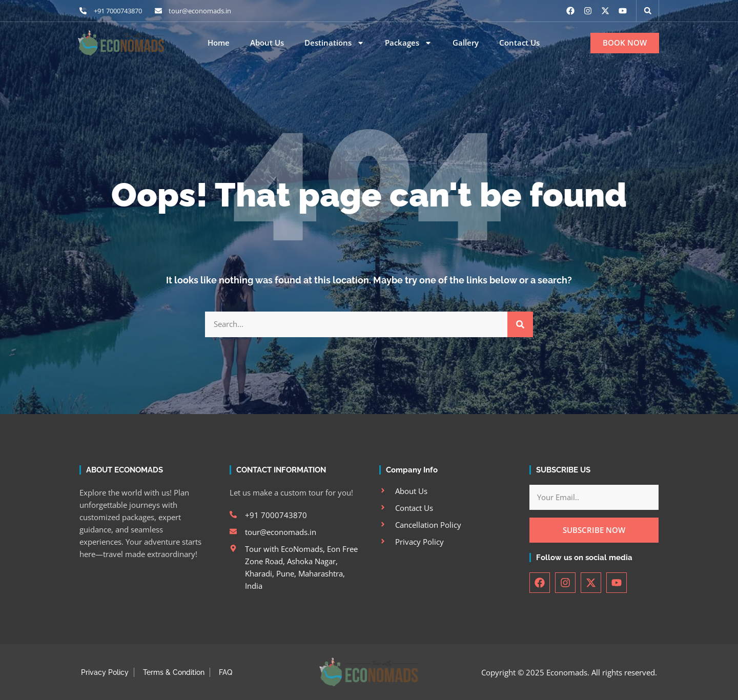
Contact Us (519, 43)
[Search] (520, 324)
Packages (408, 43)
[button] (648, 11)
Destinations (334, 43)
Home (219, 43)
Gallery (466, 43)
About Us (267, 43)
